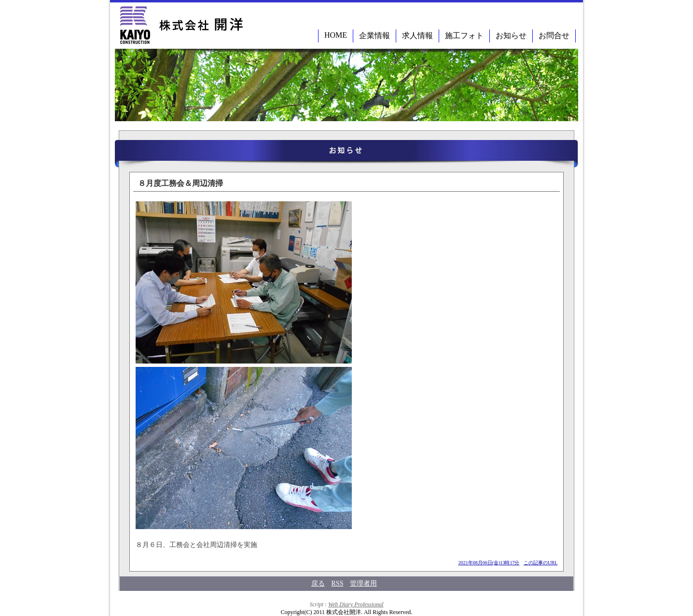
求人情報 (417, 35)
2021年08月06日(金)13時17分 (489, 563)
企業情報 (374, 35)
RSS (338, 583)
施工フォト (464, 35)
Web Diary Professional (356, 604)
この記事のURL (541, 563)
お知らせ (511, 35)
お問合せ (554, 35)
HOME (336, 35)
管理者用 (363, 583)
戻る (318, 583)
